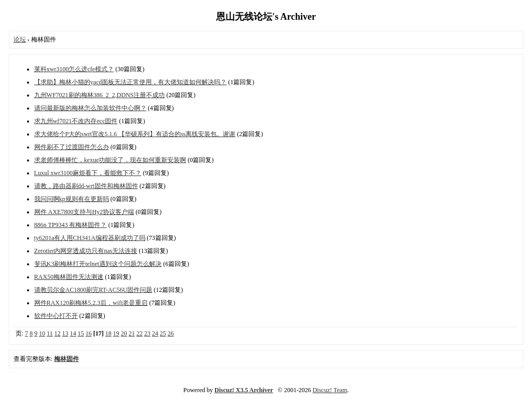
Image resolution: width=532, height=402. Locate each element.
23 (148, 333)
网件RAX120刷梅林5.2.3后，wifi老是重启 (91, 303)
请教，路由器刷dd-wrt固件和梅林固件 (86, 186)
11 (50, 333)
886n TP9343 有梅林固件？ (71, 225)
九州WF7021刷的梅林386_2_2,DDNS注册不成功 (100, 95)
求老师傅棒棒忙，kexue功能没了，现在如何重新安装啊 (110, 160)
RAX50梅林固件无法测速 (69, 277)
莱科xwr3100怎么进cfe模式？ (74, 69)
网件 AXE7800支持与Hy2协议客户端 (84, 212)
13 (65, 333)
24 (155, 333)
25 (163, 333)
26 (171, 333)
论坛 (20, 39)
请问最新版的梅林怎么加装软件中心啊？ (90, 108)
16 (89, 333)
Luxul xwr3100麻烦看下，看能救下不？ (88, 173)
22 (140, 333)
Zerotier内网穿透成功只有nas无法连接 (86, 251)
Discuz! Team (330, 390)
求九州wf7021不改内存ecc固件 (76, 121)
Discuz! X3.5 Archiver (244, 390)
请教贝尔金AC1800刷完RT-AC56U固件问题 (94, 290)
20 (124, 333)
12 (58, 333)
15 (81, 333)
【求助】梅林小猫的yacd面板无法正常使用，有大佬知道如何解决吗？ (131, 82)
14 (73, 333)
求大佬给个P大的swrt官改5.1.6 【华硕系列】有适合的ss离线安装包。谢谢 (135, 134)
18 (109, 333)
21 (132, 333)
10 (42, 333)
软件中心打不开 (56, 316)
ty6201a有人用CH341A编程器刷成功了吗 (90, 238)
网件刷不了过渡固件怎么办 (72, 147)
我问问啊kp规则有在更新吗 (72, 199)
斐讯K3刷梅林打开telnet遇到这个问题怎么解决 (98, 264)
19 (116, 333)
